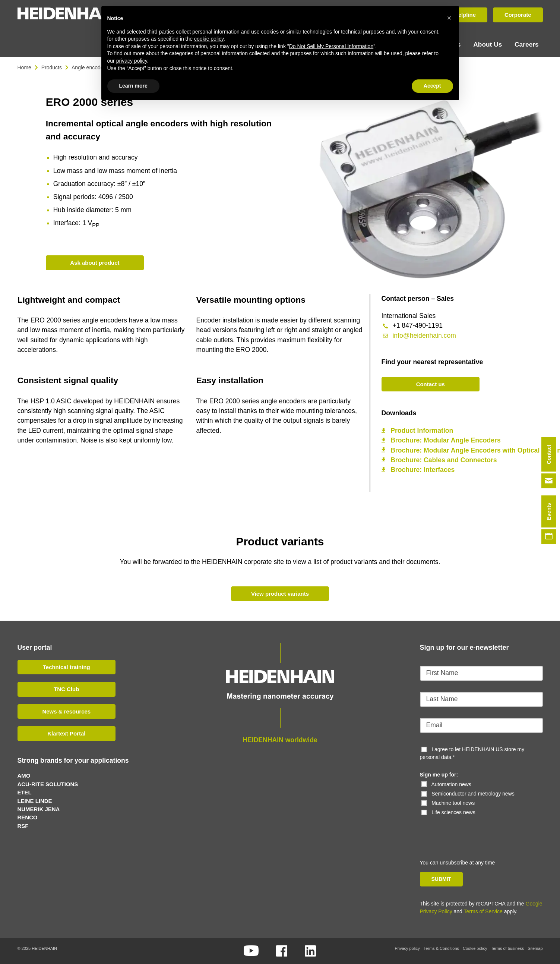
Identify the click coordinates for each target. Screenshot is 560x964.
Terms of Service (483, 911)
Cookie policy (475, 948)
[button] (449, 18)
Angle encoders (90, 67)
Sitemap (535, 948)
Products (52, 67)
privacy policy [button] (132, 61)
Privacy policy (407, 948)
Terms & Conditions (441, 948)
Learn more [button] (133, 86)
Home (24, 67)
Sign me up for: (439, 775)
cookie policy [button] (209, 39)
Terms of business (507, 948)
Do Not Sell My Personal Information (331, 46)
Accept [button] (432, 86)
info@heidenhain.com (424, 335)
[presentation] (471, 831)
